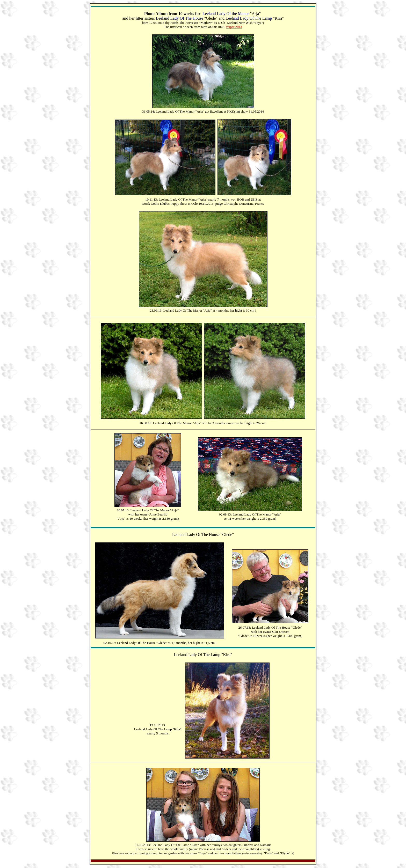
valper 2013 (234, 27)
